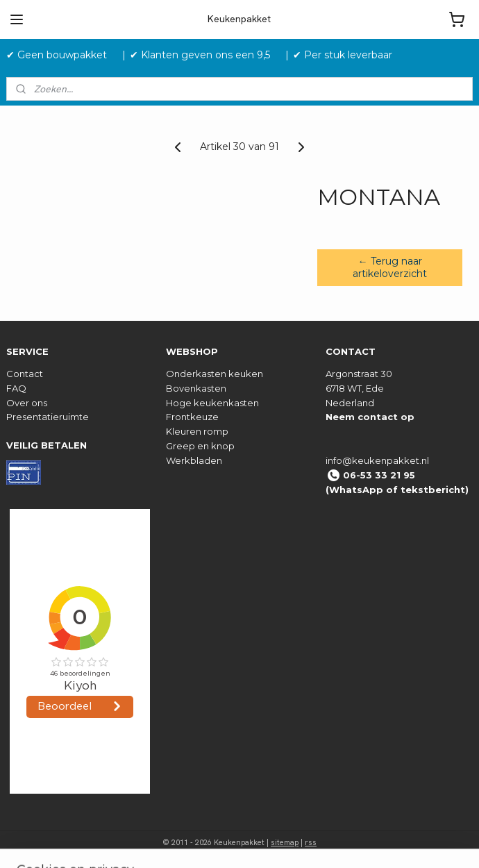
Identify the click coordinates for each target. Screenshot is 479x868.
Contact (25, 374)
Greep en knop (200, 446)
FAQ (16, 388)
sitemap (285, 842)
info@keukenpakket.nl (377, 460)
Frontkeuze (192, 417)
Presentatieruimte (48, 417)
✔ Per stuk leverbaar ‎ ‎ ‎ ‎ (348, 55)
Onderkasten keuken (215, 374)
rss (311, 842)
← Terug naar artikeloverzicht (390, 267)
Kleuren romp (197, 431)
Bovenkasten (196, 388)
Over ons (27, 403)
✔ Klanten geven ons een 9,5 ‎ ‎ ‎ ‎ (205, 55)
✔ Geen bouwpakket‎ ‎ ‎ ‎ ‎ (62, 55)
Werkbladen (194, 460)
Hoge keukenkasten (212, 403)
